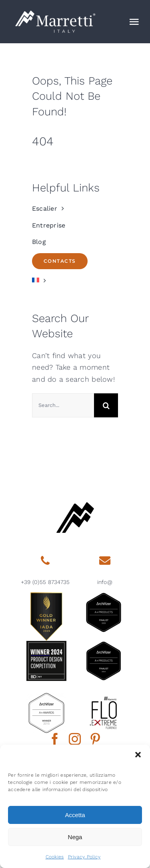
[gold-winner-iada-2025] (46, 596)
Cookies (55, 857)
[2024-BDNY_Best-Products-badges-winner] (46, 644)
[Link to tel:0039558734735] (45, 561)
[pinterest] (95, 739)
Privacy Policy (84, 857)
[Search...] (63, 405)
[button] (138, 755)
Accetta (75, 815)
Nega (75, 837)
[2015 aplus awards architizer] (46, 696)
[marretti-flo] (104, 696)
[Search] (106, 405)
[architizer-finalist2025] (104, 596)
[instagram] (75, 739)
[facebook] (55, 739)
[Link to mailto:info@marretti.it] (105, 561)
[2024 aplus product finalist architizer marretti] (104, 644)
